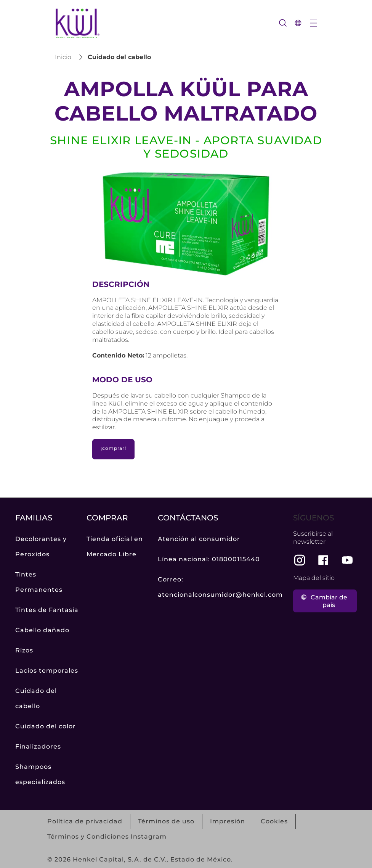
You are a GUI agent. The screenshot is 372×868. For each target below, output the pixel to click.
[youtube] (347, 560)
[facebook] (323, 560)
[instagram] (300, 560)
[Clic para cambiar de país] (325, 601)
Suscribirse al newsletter (313, 538)
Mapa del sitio (314, 578)
